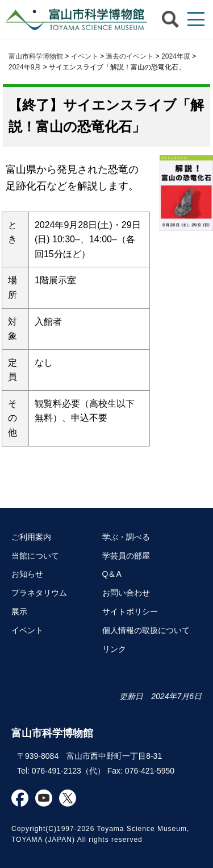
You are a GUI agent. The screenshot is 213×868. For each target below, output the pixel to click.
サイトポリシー (130, 611)
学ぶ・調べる (126, 537)
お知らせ (27, 574)
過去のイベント (130, 56)
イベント (85, 56)
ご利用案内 (31, 537)
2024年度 (176, 56)
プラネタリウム (39, 593)
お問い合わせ (126, 593)
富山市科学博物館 (74, 19)
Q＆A (112, 574)
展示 (19, 611)
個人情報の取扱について (146, 630)
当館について (35, 556)
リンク (114, 649)
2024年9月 (25, 67)
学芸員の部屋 (126, 556)
